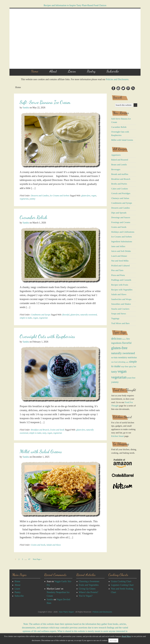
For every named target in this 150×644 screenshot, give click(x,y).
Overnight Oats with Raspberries (47, 336)
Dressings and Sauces (121, 217)
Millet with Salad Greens (41, 452)
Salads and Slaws (54, 545)
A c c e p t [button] (113, 640)
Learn (17, 589)
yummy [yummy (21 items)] (115, 382)
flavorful (66, 315)
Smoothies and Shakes (121, 304)
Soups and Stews (119, 314)
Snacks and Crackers (120, 309)
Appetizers (116, 155)
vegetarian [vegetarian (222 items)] (119, 377)
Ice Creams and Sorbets (60, 196)
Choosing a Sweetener (89, 581)
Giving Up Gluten (87, 589)
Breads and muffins (120, 174)
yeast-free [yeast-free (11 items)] (131, 378)
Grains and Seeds (57, 430)
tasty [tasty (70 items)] (114, 372)
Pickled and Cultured (120, 266)
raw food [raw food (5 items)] (114, 362)
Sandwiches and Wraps (121, 299)
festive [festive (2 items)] (124, 339)
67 (30, 559)
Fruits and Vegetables (89, 585)
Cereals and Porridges (121, 193)
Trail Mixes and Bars (120, 323)
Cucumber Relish (33, 217)
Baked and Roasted (120, 160)
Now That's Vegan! (75, 39)
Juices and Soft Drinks (121, 251)
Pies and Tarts (117, 270)
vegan (94, 196)
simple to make (26, 318)
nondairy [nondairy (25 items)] (123, 357)
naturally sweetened (89, 315)
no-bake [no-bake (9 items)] (114, 358)
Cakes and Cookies (120, 189)
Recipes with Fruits (120, 285)
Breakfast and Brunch (40, 430)
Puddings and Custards (121, 280)
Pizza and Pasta (118, 275)
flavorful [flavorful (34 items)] (127, 343)
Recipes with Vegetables (122, 290)
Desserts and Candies (40, 196)
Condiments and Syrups (41, 315)
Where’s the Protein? (89, 592)
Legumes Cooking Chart (122, 585)
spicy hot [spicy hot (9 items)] (133, 366)
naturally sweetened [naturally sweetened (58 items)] (123, 353)
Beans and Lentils (119, 165)
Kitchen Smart (118, 436)
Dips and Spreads (119, 213)
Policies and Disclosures (117, 79)
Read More (126, 636)
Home (17, 581)
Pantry (18, 592)
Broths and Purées (119, 184)
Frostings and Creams (121, 222)
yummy (32, 199)
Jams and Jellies (118, 246)
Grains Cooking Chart (121, 581)
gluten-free (86, 196)
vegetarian (24, 199)
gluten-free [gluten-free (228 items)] (119, 348)
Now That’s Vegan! (66, 612)
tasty (44, 433)
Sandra (50, 599)
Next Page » (37, 559)
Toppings (115, 318)
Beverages (116, 169)
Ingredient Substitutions (122, 242)
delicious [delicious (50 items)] (116, 339)
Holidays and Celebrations (123, 232)
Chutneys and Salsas (120, 198)
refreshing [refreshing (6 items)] (122, 362)
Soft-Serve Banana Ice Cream (45, 102)
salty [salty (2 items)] (127, 362)
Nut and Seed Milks (120, 261)
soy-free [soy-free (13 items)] (125, 366)
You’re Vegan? (86, 596)
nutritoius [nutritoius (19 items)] (132, 357)
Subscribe (19, 596)
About (17, 585)
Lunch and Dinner (119, 256)
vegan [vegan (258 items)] (122, 371)
